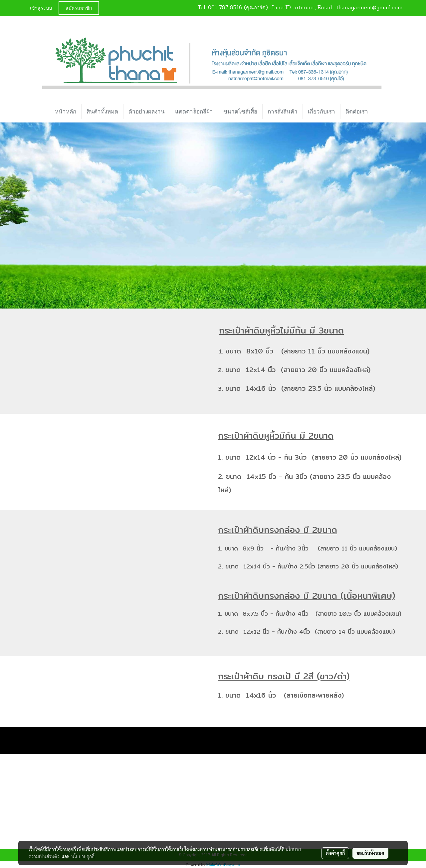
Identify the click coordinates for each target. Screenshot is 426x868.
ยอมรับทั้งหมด (370, 853)
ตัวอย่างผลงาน (147, 111)
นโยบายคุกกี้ (83, 856)
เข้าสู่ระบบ (41, 8)
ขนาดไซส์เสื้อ (240, 111)
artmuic (304, 8)
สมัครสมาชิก (79, 8)
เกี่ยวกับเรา (321, 111)
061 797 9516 (225, 8)
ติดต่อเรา (357, 111)
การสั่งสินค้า (283, 111)
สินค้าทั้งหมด (102, 111)
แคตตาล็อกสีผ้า (194, 111)
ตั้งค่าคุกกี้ (335, 853)
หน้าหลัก (66, 111)
